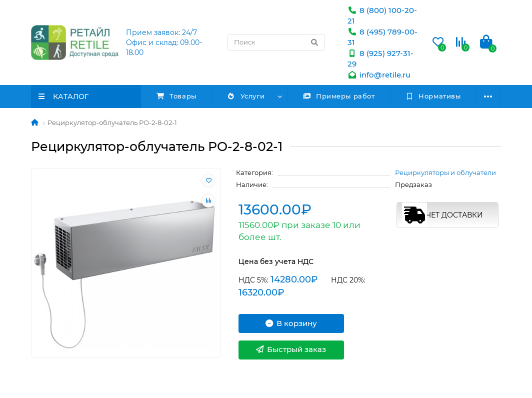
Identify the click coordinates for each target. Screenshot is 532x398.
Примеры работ (339, 96)
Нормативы (433, 96)
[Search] (276, 42)
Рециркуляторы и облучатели (445, 172)
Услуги (246, 96)
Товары (176, 96)
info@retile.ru (379, 75)
